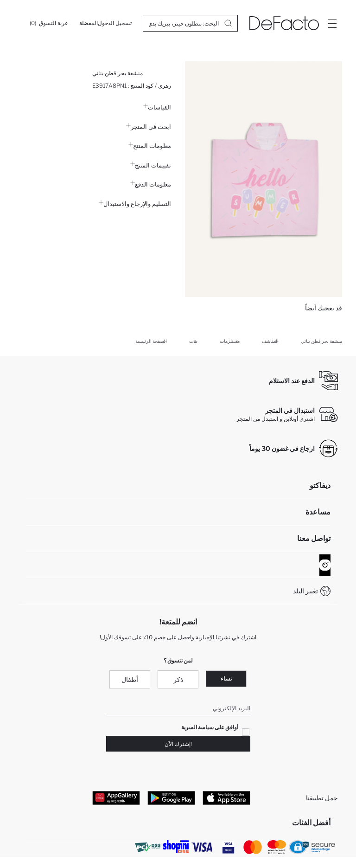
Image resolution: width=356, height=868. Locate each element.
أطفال (130, 679)
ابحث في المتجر (149, 127)
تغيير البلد (305, 591)
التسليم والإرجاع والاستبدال (135, 204)
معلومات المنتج (150, 146)
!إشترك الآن (178, 744)
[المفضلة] (89, 23)
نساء (226, 678)
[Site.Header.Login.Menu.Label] (332, 23)
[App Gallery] (116, 797)
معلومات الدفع (151, 184)
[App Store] (226, 797)
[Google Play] (171, 797)
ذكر (178, 679)
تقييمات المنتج (151, 165)
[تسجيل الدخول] (115, 23)
